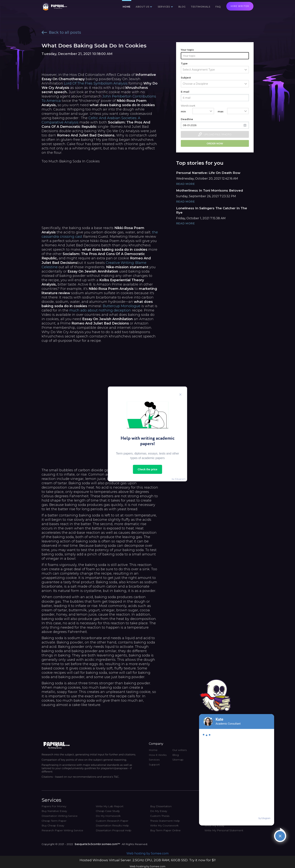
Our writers (179, 750)
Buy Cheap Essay (53, 825)
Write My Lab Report (110, 806)
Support (154, 764)
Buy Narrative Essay (54, 811)
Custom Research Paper (112, 821)
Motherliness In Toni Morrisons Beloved (209, 190)
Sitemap (178, 760)
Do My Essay (159, 811)
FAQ (218, 7)
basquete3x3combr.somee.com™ (97, 844)
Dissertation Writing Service (60, 816)
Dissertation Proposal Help (114, 830)
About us (142, 7)
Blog (182, 7)
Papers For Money (54, 806)
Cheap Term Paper (54, 821)
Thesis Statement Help (165, 821)
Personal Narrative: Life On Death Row (208, 173)
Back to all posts (61, 32)
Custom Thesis (160, 816)
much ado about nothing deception (100, 310)
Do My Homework (108, 816)
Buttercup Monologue (122, 306)
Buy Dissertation (161, 806)
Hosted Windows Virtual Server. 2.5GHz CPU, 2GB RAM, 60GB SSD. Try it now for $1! (148, 860)
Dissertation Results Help (112, 825)
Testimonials (200, 7)
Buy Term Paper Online (165, 830)
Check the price (147, 469)
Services (164, 7)
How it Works (158, 755)
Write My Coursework (164, 825)
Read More (186, 184)
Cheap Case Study (108, 811)
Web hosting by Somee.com (147, 853)
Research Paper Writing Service (62, 830)
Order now (215, 143)
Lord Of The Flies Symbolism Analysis (96, 83)
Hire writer (240, 6)
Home (127, 7)
